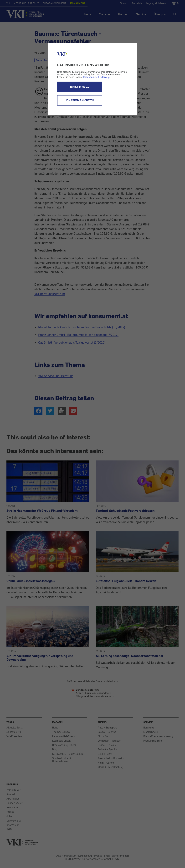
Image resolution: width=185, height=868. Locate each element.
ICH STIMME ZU (80, 87)
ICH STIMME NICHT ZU (80, 100)
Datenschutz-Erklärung (96, 77)
